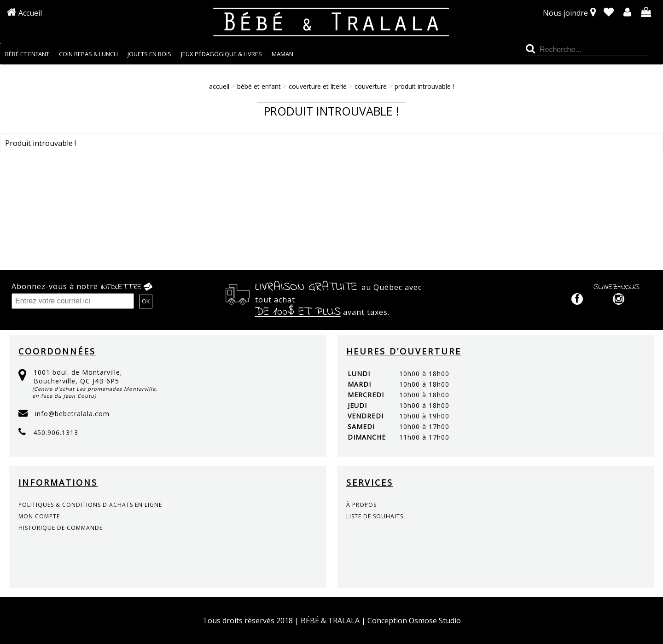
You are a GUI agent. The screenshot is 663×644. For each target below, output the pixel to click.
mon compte (39, 516)
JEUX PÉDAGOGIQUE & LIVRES (221, 54)
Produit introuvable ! (424, 86)
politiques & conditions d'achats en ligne (90, 505)
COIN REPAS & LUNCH (88, 54)
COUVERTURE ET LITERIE (318, 86)
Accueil (30, 13)
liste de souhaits (375, 516)
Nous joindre (565, 13)
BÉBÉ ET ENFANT (27, 54)
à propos (361, 505)
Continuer (635, 171)
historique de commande (61, 528)
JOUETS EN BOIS (149, 54)
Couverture (371, 86)
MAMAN (282, 54)
